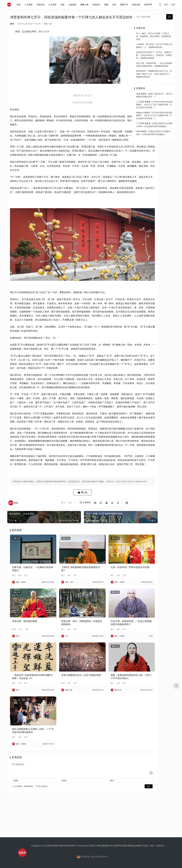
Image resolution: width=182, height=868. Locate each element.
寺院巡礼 (97, 5)
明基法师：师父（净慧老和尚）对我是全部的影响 (68, 654)
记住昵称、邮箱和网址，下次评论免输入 (30, 806)
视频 (107, 5)
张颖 (138, 94)
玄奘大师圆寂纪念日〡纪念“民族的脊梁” (68, 702)
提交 (120, 806)
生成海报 (83, 547)
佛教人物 (85, 5)
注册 (173, 5)
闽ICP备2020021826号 (65, 846)
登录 (166, 5)
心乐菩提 (53, 5)
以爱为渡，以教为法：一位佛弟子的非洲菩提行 (28, 606)
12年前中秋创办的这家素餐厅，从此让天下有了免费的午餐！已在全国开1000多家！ (154, 105)
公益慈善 (73, 5)
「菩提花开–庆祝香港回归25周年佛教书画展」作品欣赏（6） (28, 702)
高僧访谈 (41, 5)
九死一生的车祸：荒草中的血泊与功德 (108, 606)
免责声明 (149, 5)
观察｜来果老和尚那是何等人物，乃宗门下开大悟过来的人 (106, 702)
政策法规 (137, 5)
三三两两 (140, 102)
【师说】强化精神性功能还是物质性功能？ (68, 606)
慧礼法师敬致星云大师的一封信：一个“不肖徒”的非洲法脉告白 (28, 750)
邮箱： (55, 800)
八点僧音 (29, 5)
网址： (94, 800)
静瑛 (12, 28)
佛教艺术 (125, 5)
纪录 (115, 5)
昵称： (17, 800)
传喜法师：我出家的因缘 (25, 652)
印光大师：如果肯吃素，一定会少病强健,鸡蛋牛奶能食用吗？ (108, 654)
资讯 (19, 5)
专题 (63, 5)
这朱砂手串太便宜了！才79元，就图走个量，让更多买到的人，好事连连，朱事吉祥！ (154, 55)
